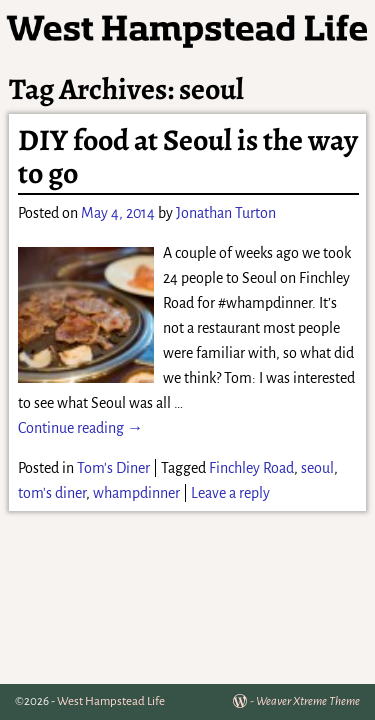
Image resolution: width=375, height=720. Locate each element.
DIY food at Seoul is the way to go (188, 156)
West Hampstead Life (111, 701)
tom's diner (52, 493)
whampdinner (136, 493)
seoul (317, 468)
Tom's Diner (113, 468)
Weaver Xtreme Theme (308, 701)
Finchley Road (251, 468)
